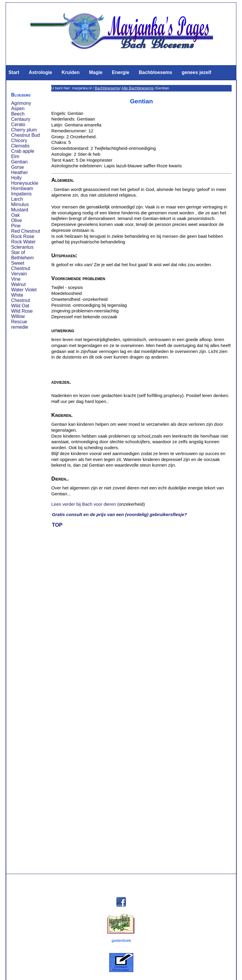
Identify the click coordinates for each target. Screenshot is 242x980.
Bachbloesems (155, 72)
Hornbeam (22, 188)
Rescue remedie (20, 324)
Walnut (18, 284)
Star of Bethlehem (22, 255)
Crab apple (23, 151)
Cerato (18, 124)
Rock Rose (23, 236)
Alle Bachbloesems (138, 88)
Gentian (19, 162)
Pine (16, 226)
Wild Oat (20, 306)
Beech (18, 114)
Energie (121, 72)
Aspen (18, 109)
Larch (17, 199)
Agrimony (21, 103)
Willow (18, 316)
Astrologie (40, 72)
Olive (16, 220)
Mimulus (20, 204)
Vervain (19, 274)
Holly (16, 178)
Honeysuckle (25, 183)
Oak (15, 215)
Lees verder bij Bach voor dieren (84, 504)
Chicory (19, 140)
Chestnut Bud (25, 135)
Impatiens (21, 194)
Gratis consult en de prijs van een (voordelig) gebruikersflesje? (119, 514)
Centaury (21, 119)
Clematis (20, 146)
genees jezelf (196, 72)
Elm (15, 156)
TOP (57, 525)
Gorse (17, 167)
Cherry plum (24, 130)
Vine (16, 279)
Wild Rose (22, 311)
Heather (19, 172)
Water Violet (24, 290)
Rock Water (23, 242)
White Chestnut (20, 298)
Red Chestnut (25, 231)
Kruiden (70, 72)
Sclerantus (22, 247)
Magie (96, 72)
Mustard (20, 210)
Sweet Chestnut (20, 266)
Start (14, 72)
